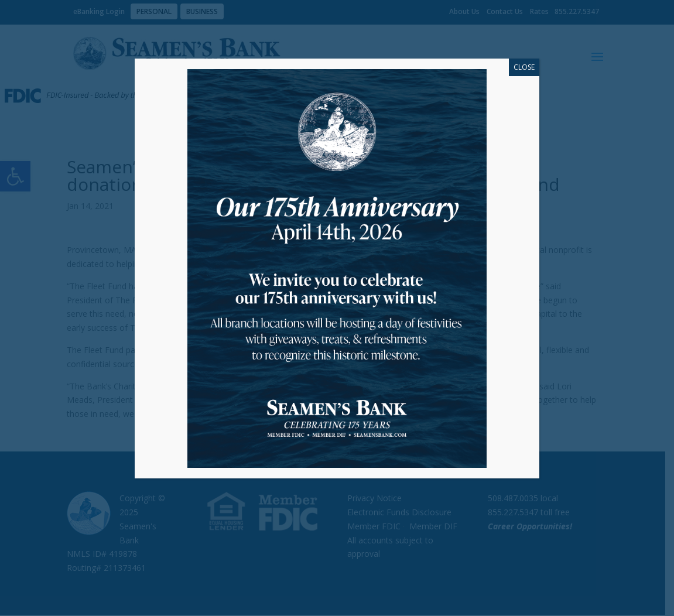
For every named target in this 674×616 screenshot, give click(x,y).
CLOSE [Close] (524, 67)
